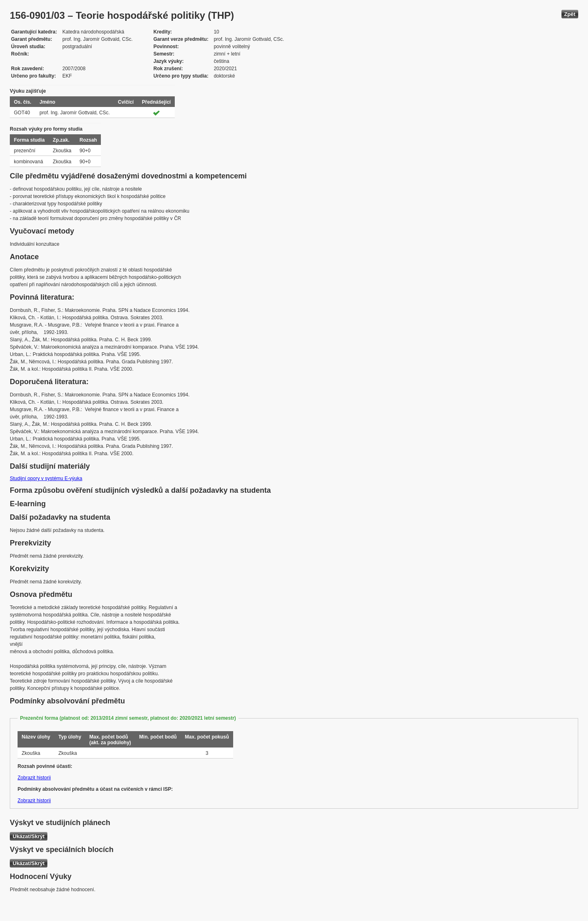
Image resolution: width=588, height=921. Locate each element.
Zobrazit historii (34, 778)
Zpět (570, 14)
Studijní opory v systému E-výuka (46, 478)
